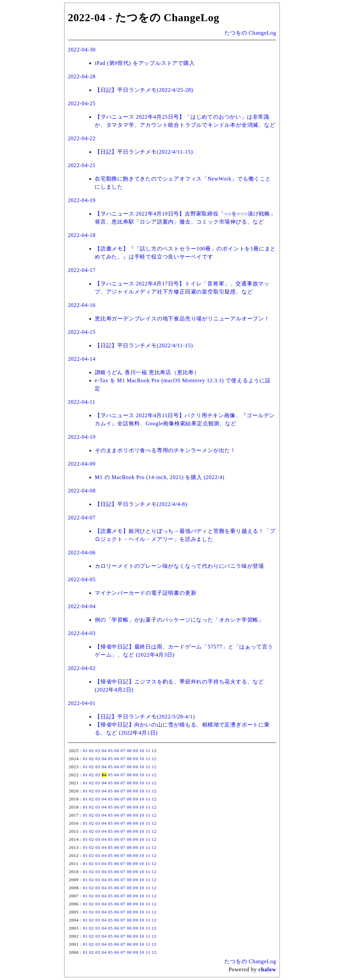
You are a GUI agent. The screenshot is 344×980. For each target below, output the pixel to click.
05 (110, 751)
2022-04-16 (82, 305)
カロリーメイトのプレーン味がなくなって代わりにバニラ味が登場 (179, 566)
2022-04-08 (82, 491)
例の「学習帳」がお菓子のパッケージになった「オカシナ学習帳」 (179, 620)
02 (92, 751)
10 (142, 751)
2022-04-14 (82, 359)
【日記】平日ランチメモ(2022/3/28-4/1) (145, 717)
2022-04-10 (82, 437)
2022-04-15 (82, 332)
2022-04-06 (82, 553)
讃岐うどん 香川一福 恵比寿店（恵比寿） (147, 372)
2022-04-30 (82, 50)
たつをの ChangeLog (250, 33)
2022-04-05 (82, 579)
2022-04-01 (82, 703)
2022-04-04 (82, 606)
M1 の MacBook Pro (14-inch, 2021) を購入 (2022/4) (160, 477)
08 (129, 751)
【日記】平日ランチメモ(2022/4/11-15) (144, 152)
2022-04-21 (82, 165)
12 (154, 759)
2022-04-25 (82, 103)
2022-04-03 (82, 633)
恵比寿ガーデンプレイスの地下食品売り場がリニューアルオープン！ (182, 319)
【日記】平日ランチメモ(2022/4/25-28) (144, 90)
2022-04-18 (82, 235)
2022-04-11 (82, 402)
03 (98, 751)
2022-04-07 (82, 518)
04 (104, 751)
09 (136, 751)
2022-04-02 (82, 668)
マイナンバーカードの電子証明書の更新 (145, 593)
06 (117, 751)
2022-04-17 (82, 270)
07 (123, 751)
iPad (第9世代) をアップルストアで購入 (145, 63)
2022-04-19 (82, 200)
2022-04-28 (82, 76)
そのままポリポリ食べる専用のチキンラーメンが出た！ (165, 450)
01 (85, 751)
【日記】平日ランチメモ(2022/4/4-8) (141, 504)
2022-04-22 (82, 138)
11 (148, 751)
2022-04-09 (82, 464)
